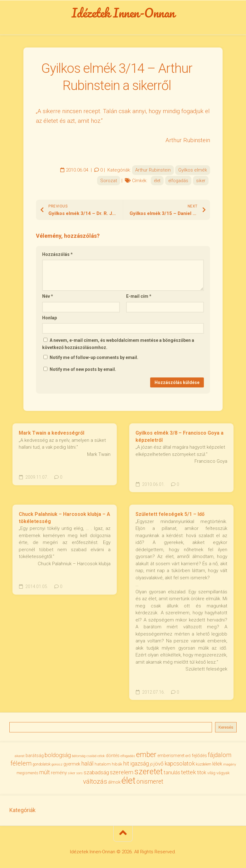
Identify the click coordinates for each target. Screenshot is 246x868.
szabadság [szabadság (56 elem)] (96, 772)
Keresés (226, 727)
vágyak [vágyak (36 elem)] (223, 773)
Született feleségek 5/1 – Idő (170, 514)
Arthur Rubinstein (153, 170)
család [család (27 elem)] (91, 756)
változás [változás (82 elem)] (95, 781)
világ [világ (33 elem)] (211, 773)
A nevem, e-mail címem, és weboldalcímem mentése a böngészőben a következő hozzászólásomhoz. (118, 344)
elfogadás (178, 181)
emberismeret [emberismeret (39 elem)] (171, 756)
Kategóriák (22, 810)
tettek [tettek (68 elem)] (189, 772)
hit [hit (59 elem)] (126, 763)
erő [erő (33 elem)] (188, 756)
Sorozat (109, 181)
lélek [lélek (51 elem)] (217, 764)
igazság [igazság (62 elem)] (140, 763)
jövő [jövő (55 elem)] (159, 764)
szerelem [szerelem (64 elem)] (122, 772)
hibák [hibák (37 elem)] (117, 764)
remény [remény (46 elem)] (59, 773)
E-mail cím (139, 296)
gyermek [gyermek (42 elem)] (72, 764)
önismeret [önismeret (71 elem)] (150, 782)
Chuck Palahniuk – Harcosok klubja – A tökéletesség (64, 518)
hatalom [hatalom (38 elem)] (103, 764)
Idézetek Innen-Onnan (123, 13)
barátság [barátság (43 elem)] (35, 756)
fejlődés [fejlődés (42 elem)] (199, 756)
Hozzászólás (57, 254)
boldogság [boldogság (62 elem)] (58, 755)
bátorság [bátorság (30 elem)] (79, 756)
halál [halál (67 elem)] (87, 763)
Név (48, 296)
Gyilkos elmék (193, 170)
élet (157, 181)
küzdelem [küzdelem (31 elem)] (204, 764)
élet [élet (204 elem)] (128, 781)
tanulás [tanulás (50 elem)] (172, 773)
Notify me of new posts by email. (83, 369)
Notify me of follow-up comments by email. (94, 357)
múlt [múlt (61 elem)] (45, 772)
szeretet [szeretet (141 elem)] (148, 771)
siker (201, 181)
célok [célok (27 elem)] (101, 756)
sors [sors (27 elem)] (79, 773)
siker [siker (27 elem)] (71, 773)
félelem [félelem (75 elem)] (21, 763)
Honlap (49, 318)
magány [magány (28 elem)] (230, 764)
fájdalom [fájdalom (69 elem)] (220, 755)
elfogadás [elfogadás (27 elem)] (128, 756)
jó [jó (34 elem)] (151, 764)
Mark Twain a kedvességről (52, 433)
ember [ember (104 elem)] (146, 755)
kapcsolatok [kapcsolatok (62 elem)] (180, 763)
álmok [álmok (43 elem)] (114, 782)
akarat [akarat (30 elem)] (20, 756)
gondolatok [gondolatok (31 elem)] (42, 764)
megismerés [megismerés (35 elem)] (27, 773)
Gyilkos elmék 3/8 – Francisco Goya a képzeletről (180, 436)
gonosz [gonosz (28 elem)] (57, 764)
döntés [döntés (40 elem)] (113, 756)
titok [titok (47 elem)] (202, 773)
